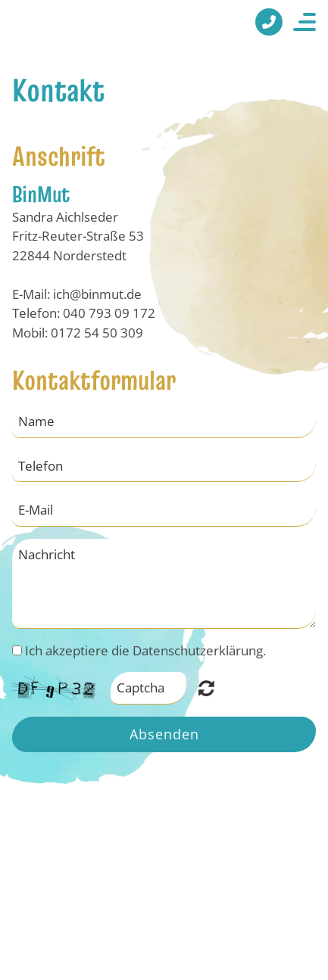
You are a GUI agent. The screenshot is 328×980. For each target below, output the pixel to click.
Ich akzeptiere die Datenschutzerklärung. (145, 650)
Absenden (164, 734)
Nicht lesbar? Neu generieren (206, 688)
